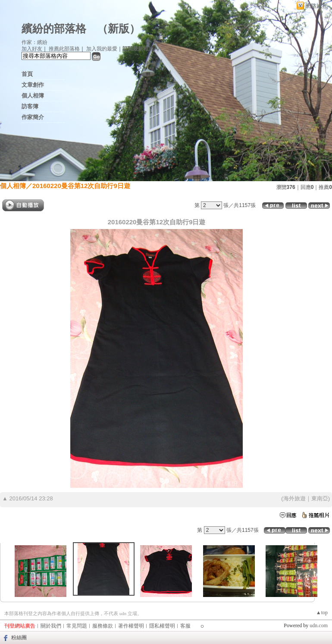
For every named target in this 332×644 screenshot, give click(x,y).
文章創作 (33, 85)
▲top (322, 613)
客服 (185, 626)
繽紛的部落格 (54, 29)
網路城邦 (316, 6)
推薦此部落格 (64, 49)
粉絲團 (19, 638)
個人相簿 (33, 96)
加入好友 (32, 49)
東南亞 (320, 498)
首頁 (27, 74)
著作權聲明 (131, 626)
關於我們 (51, 626)
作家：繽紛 (34, 42)
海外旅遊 (294, 498)
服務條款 (103, 626)
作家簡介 (33, 117)
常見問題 (77, 626)
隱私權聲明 (162, 626)
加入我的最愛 (102, 49)
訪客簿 (30, 106)
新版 (119, 29)
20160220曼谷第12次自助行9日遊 (81, 186)
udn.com (319, 625)
